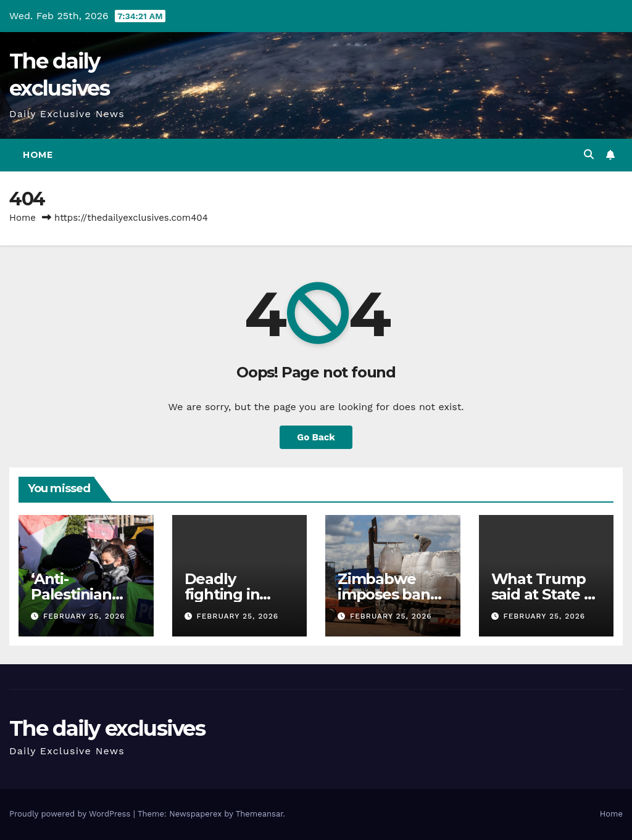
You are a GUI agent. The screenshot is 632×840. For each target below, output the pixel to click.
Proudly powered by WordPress (71, 814)
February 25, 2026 (84, 616)
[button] (589, 154)
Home (38, 155)
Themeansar (260, 814)
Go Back (316, 437)
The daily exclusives (107, 728)
